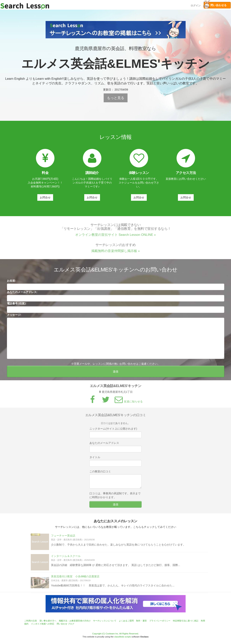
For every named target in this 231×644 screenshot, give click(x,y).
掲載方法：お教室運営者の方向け (75, 621)
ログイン (196, 5)
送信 (116, 373)
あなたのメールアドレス (104, 444)
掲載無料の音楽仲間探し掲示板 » (116, 252)
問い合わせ (62, 624)
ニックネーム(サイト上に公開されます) (113, 430)
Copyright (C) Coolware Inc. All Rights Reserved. (116, 634)
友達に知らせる (128, 403)
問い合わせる (215, 5)
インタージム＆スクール (66, 557)
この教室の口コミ (100, 473)
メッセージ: (14, 316)
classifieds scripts (123, 637)
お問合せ (45, 197)
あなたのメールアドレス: (22, 293)
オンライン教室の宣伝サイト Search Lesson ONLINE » (115, 236)
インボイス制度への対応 (43, 624)
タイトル (95, 458)
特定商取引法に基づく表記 (186, 621)
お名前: (11, 282)
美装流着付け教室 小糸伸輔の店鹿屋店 (75, 578)
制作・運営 (141, 621)
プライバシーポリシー (160, 621)
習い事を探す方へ (48, 621)
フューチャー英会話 (63, 537)
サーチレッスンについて (105, 621)
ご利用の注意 (31, 621)
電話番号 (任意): (17, 305)
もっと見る (116, 98)
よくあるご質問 (126, 621)
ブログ (71, 624)
